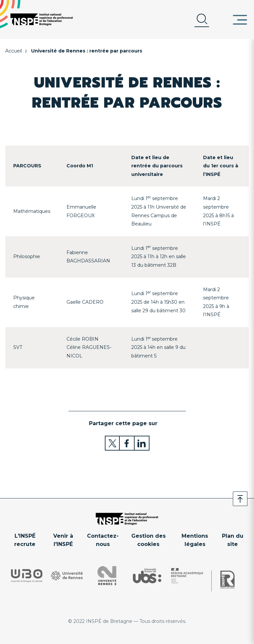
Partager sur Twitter (112, 443)
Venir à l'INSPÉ (63, 540)
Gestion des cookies (148, 540)
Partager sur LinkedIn (142, 443)
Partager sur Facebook (127, 443)
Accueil (14, 51)
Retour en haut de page (240, 499)
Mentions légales (195, 540)
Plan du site (233, 540)
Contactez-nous (103, 540)
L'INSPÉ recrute (25, 540)
